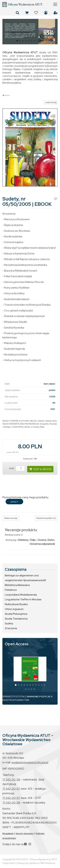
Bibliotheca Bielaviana (17, 585)
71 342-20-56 (11, 779)
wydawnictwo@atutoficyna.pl (30, 762)
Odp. (33, 540)
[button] (6, 32)
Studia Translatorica (16, 619)
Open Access (17, 644)
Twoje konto (8, 863)
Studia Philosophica (16, 614)
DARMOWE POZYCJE (38, 696)
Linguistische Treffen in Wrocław (23, 599)
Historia (41, 421)
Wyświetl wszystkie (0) (46, 518)
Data (51, 540)
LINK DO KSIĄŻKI (20, 32)
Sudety (9, 623)
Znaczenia (11, 628)
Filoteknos (11, 590)
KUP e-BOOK (40, 469)
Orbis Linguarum (14, 609)
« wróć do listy (51, 102)
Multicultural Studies (16, 604)
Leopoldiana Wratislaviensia (21, 595)
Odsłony (23, 540)
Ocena (42, 540)
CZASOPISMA (17, 427)
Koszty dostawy (25, 833)
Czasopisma (16, 569)
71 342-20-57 (11, 789)
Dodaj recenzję (11, 518)
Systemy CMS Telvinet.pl (43, 863)
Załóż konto (56, 13)
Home (7, 95)
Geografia (44, 424)
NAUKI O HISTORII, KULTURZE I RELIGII (19, 421)
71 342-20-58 (11, 802)
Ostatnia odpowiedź (42, 544)
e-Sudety (35, 427)
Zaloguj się (46, 13)
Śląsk (42, 427)
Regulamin (8, 833)
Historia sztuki (51, 421)
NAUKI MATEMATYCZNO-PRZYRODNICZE (21, 424)
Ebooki (27, 427)
